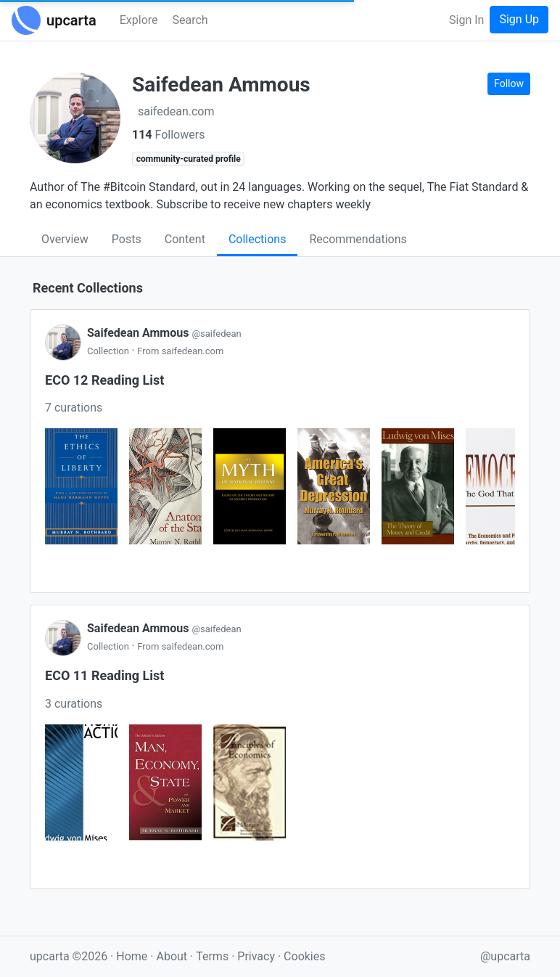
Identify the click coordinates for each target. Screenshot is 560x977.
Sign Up (519, 19)
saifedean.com (176, 111)
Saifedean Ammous (164, 333)
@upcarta (505, 956)
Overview (65, 239)
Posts (127, 239)
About (172, 956)
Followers (168, 135)
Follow (509, 83)
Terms (214, 956)
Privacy (258, 956)
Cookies (304, 956)
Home (132, 956)
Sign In (466, 20)
